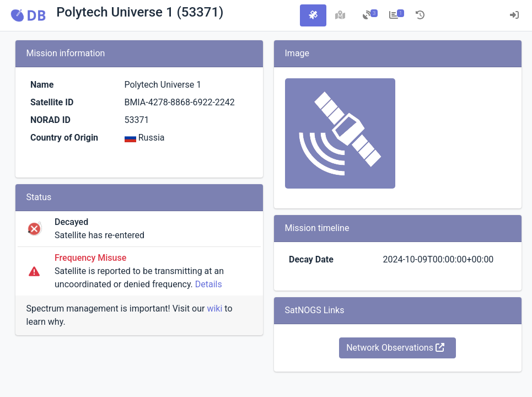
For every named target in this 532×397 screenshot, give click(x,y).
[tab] (313, 15)
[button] (28, 15)
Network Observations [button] (395, 348)
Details (209, 284)
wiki (214, 309)
